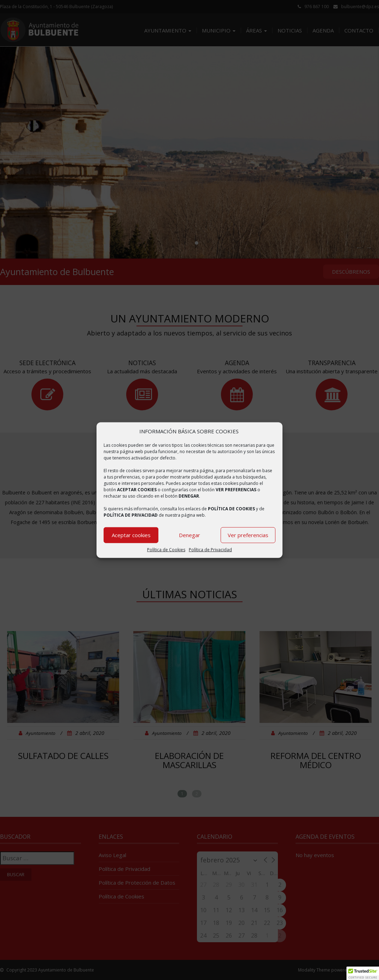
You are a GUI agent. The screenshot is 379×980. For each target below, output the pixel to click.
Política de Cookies (166, 550)
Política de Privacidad (210, 550)
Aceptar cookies (131, 535)
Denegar (189, 535)
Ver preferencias (248, 535)
